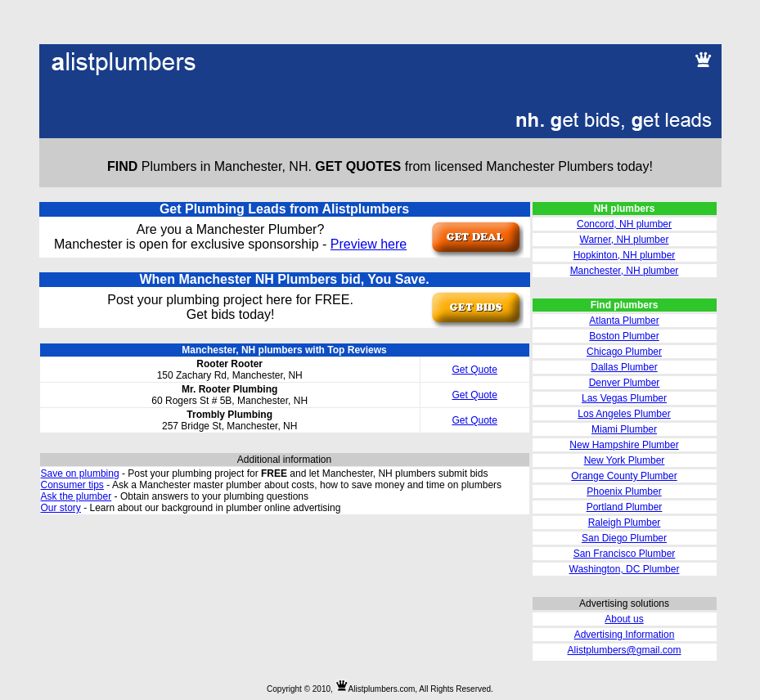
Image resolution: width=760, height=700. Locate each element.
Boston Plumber (624, 336)
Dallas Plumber (624, 367)
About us (624, 619)
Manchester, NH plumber (625, 271)
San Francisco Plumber (625, 554)
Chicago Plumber (624, 352)
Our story (61, 508)
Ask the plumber (76, 496)
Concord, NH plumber (624, 224)
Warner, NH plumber (625, 240)
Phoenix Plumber (624, 491)
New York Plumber (625, 460)
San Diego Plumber (624, 538)
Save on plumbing (80, 473)
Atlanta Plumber (624, 321)
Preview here (369, 244)
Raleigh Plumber (625, 523)
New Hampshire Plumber (624, 445)
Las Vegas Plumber (624, 398)
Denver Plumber (625, 383)
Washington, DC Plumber (625, 569)
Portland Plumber (625, 507)
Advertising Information (625, 635)
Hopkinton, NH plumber (625, 255)
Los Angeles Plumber (624, 414)
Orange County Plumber (624, 476)
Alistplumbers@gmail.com (625, 650)
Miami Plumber (624, 429)
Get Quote (475, 370)
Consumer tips (72, 485)
